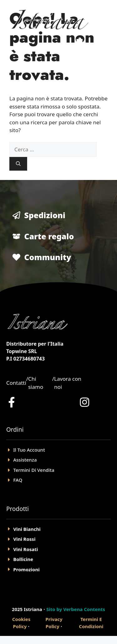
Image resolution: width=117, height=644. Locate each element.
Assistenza (25, 460)
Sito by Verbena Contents (76, 609)
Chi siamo (36, 383)
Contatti (16, 383)
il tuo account (29, 450)
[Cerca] (18, 164)
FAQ (18, 480)
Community (48, 257)
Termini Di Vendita (34, 470)
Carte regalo (49, 236)
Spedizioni (45, 215)
